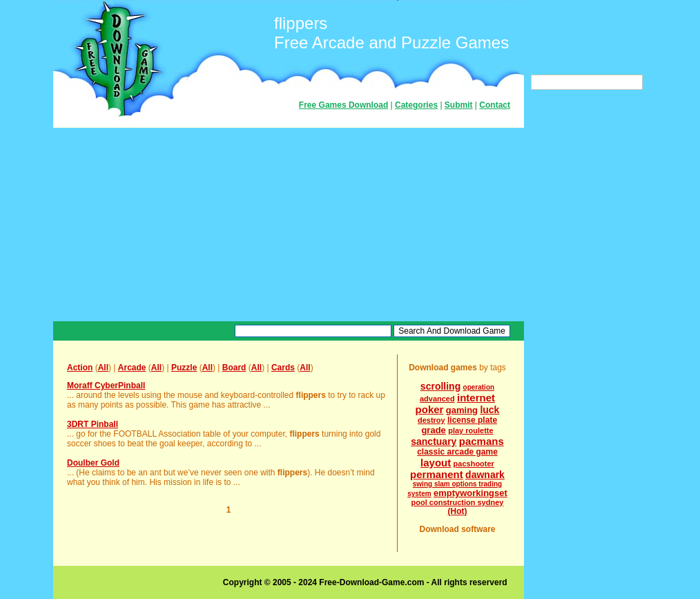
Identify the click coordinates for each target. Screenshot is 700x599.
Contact (495, 105)
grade (433, 430)
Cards (283, 368)
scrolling (440, 386)
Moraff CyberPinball (106, 386)
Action (80, 368)
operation (479, 387)
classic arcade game (457, 452)
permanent (437, 474)
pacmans (482, 441)
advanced (437, 399)
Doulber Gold (93, 463)
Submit (459, 105)
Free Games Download (343, 105)
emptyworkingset (470, 493)
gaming (462, 410)
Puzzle (184, 368)
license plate (472, 420)
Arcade (132, 368)
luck (489, 410)
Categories (416, 105)
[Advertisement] (289, 225)
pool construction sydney (458, 502)
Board (234, 368)
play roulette (470, 430)
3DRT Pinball (93, 424)
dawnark (485, 475)
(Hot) (458, 511)
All (103, 368)
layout (436, 463)
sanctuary (434, 441)
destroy (431, 420)
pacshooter (474, 464)
